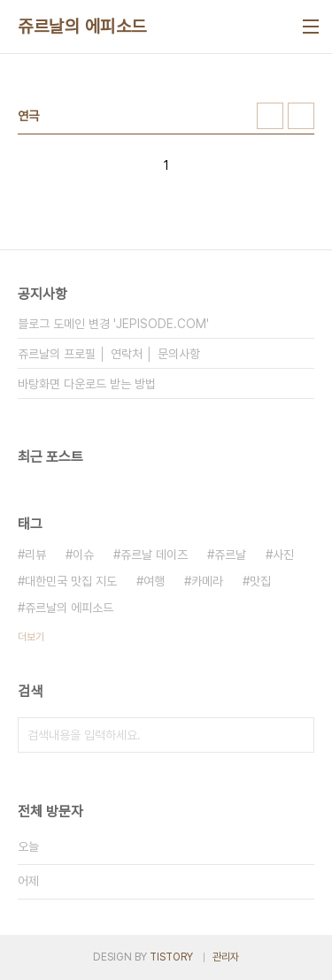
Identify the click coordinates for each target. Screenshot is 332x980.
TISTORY (171, 957)
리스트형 (301, 116)
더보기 (31, 637)
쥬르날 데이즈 (154, 555)
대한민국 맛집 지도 (71, 581)
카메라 (207, 581)
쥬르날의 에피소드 (82, 27)
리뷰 (35, 555)
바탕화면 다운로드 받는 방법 (87, 384)
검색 (297, 735)
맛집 (260, 581)
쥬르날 (230, 555)
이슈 (83, 555)
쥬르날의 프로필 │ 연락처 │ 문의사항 (109, 354)
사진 (283, 555)
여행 (154, 581)
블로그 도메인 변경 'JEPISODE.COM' (113, 324)
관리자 (226, 957)
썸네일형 (270, 116)
